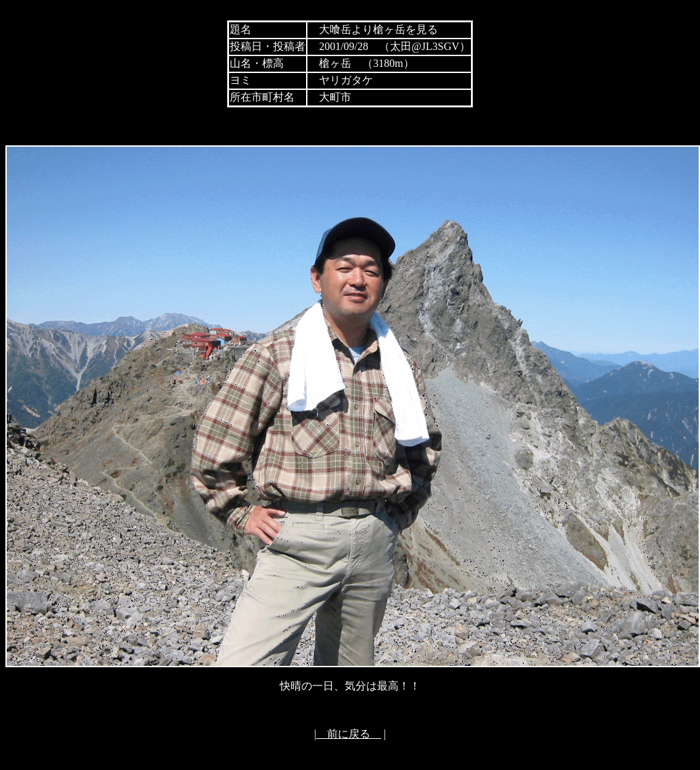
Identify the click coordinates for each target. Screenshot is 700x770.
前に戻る (349, 734)
